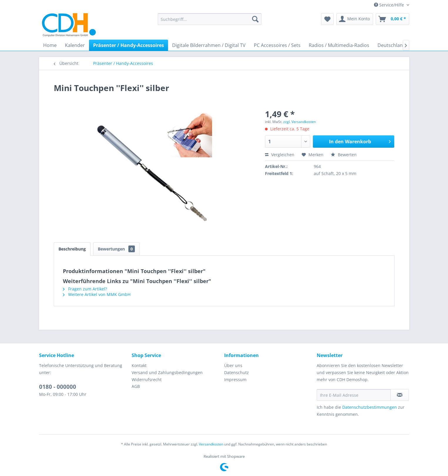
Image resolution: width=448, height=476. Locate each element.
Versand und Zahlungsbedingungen (167, 372)
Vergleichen (280, 155)
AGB (136, 386)
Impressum (235, 380)
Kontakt (139, 365)
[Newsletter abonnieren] (400, 395)
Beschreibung (72, 249)
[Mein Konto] (355, 19)
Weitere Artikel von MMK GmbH (97, 294)
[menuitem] (210, 19)
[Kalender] (75, 45)
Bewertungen (116, 249)
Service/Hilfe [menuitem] (390, 5)
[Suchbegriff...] (210, 19)
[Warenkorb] (392, 19)
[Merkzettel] (327, 19)
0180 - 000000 (58, 387)
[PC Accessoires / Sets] (277, 45)
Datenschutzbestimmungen (370, 407)
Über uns (233, 365)
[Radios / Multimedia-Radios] (339, 45)
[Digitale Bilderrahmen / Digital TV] (209, 45)
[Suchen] (255, 19)
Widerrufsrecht (147, 380)
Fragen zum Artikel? (85, 289)
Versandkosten (211, 444)
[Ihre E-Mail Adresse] (354, 395)
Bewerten (344, 155)
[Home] (50, 45)
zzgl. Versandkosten (299, 122)
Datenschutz (236, 372)
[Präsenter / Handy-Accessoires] (129, 45)
